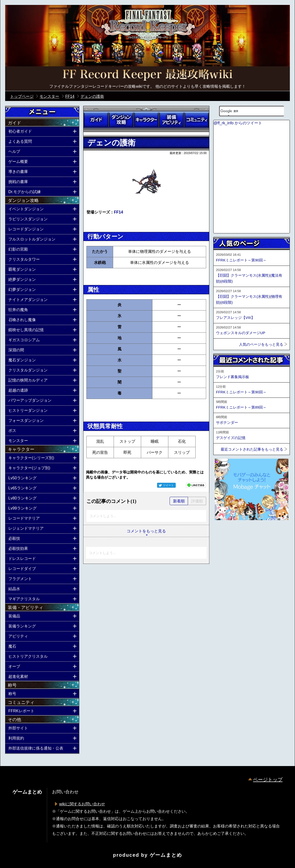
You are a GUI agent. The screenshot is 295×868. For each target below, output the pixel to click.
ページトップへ (226, 533)
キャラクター (146, 120)
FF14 (118, 212)
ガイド (96, 120)
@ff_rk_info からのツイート (238, 123)
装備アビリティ (171, 120)
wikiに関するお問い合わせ (82, 804)
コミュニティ (197, 120)
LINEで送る (196, 485)
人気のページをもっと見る (261, 344)
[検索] (245, 111)
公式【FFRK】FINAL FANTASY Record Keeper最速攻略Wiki (147, 75)
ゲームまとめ (166, 855)
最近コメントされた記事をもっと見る (252, 449)
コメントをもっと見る (146, 531)
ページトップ (268, 780)
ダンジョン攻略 (121, 120)
